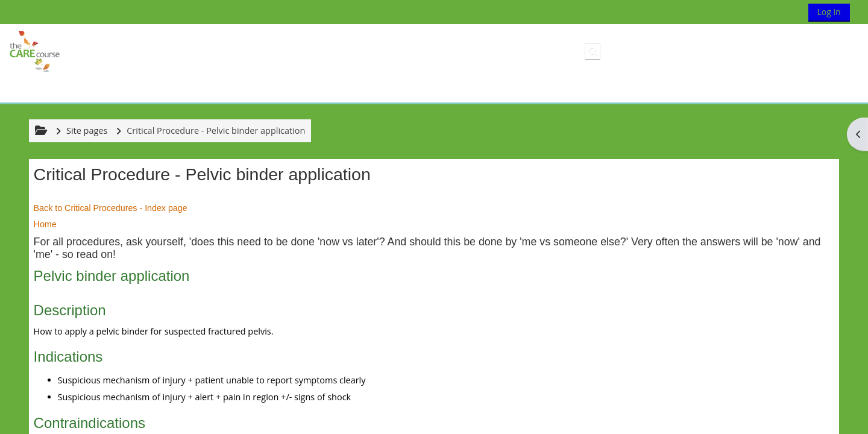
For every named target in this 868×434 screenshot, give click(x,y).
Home (45, 224)
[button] (593, 51)
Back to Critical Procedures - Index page (111, 208)
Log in (829, 12)
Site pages (87, 131)
